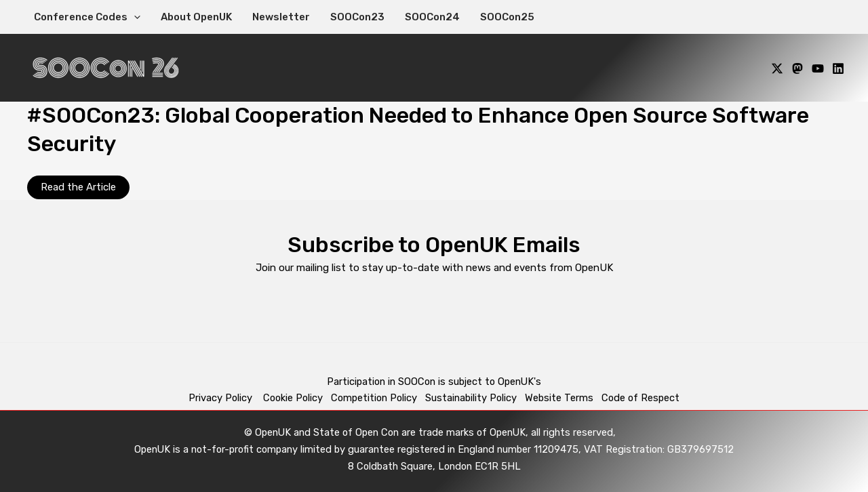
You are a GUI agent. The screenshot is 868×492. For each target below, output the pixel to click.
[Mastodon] (797, 68)
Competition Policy (378, 398)
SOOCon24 (432, 17)
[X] (777, 68)
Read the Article (78, 187)
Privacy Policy (222, 398)
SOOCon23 (357, 17)
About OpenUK (196, 17)
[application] (134, 17)
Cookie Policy (293, 398)
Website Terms (559, 398)
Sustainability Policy (471, 398)
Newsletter (281, 17)
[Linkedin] (838, 68)
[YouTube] (818, 68)
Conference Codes (87, 17)
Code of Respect (640, 398)
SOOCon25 (507, 17)
